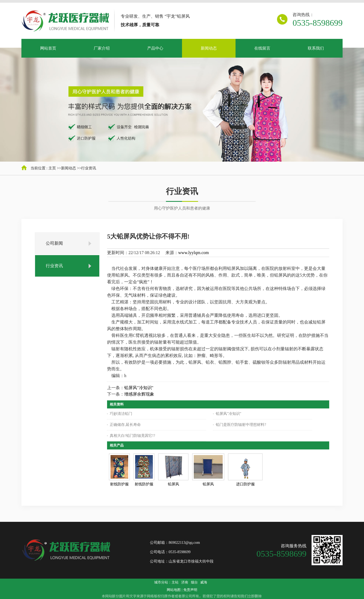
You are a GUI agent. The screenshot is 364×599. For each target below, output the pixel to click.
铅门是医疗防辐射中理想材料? (241, 425)
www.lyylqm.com (194, 253)
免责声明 (190, 590)
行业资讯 (89, 168)
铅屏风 (173, 484)
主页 (52, 168)
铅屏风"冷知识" (139, 388)
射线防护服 (119, 484)
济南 (185, 582)
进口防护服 (245, 484)
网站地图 (174, 590)
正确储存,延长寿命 (125, 425)
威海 (204, 582)
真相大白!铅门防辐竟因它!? (132, 436)
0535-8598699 (318, 23)
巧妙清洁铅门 (121, 414)
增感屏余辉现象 (139, 394)
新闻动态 (69, 168)
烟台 (194, 582)
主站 (175, 582)
